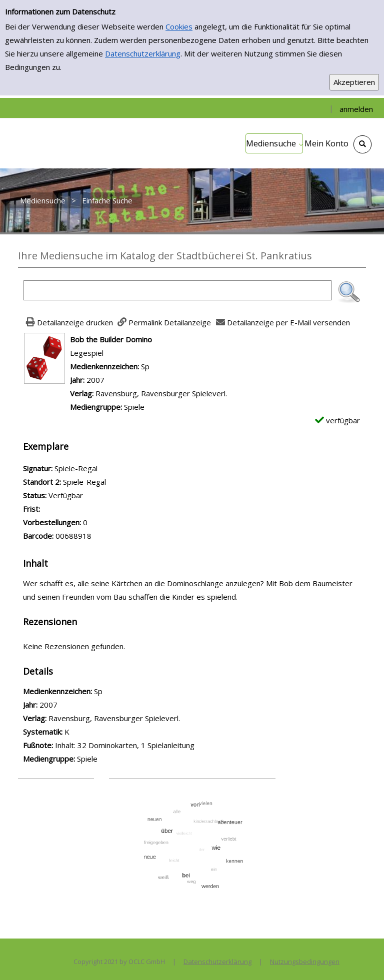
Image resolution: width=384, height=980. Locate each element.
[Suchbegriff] (177, 290)
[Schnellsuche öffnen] (362, 144)
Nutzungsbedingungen (305, 962)
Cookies (179, 26)
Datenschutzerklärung (143, 53)
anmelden (356, 109)
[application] (274, 143)
